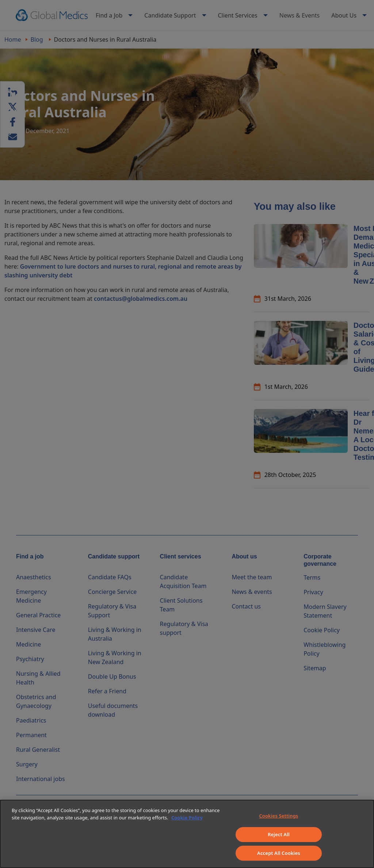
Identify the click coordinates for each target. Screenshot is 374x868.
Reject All (279, 834)
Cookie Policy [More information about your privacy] (187, 818)
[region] (187, 834)
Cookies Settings (278, 816)
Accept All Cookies (279, 853)
